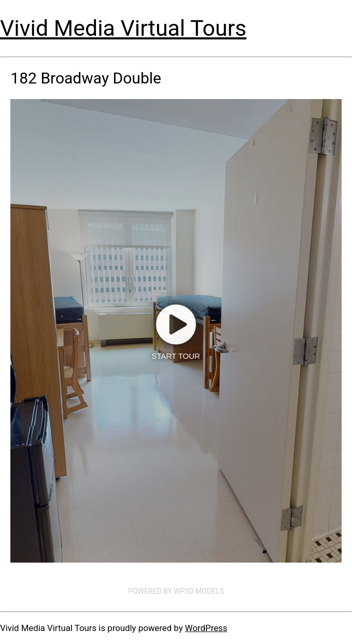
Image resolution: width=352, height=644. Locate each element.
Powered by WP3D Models (176, 591)
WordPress (206, 628)
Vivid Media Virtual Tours (123, 28)
